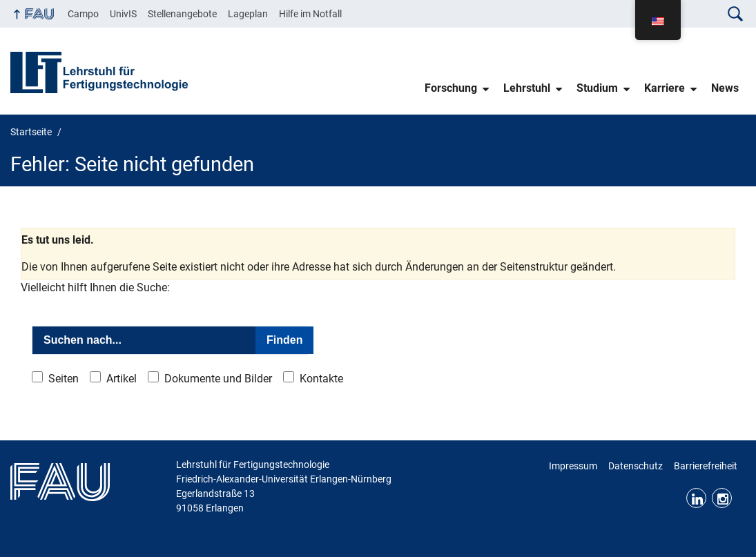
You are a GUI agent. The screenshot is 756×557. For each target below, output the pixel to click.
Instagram (722, 498)
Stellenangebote (182, 14)
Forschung (451, 88)
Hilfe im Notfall (310, 14)
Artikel (122, 379)
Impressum (573, 466)
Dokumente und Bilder (218, 379)
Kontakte (321, 379)
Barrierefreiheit (706, 466)
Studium (597, 88)
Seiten (64, 379)
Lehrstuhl (527, 88)
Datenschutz (636, 466)
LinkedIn (696, 498)
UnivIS (123, 14)
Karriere (665, 88)
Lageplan (248, 14)
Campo (83, 14)
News (725, 88)
